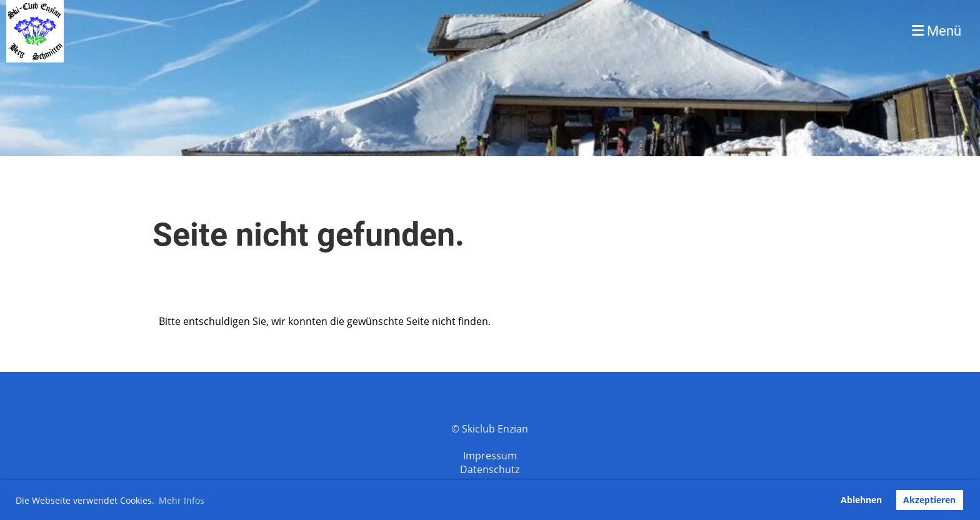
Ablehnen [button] (861, 500)
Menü (937, 31)
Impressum (490, 456)
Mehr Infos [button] (182, 500)
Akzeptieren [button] (929, 500)
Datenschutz (490, 469)
